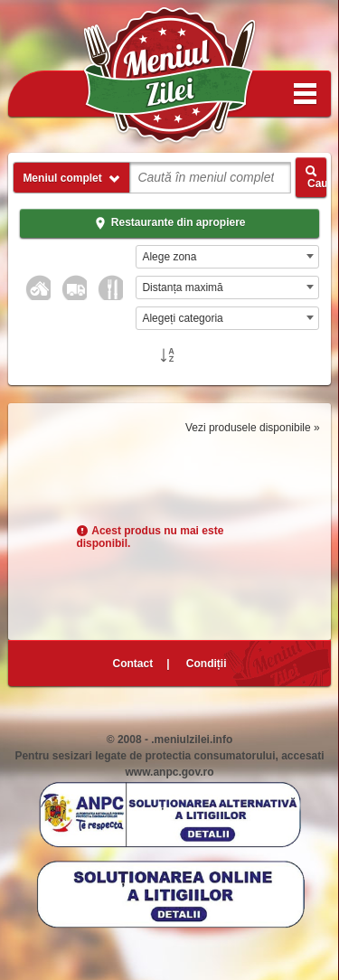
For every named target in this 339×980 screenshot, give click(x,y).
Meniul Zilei (170, 76)
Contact (132, 664)
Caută (315, 177)
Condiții (207, 664)
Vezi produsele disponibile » (253, 428)
